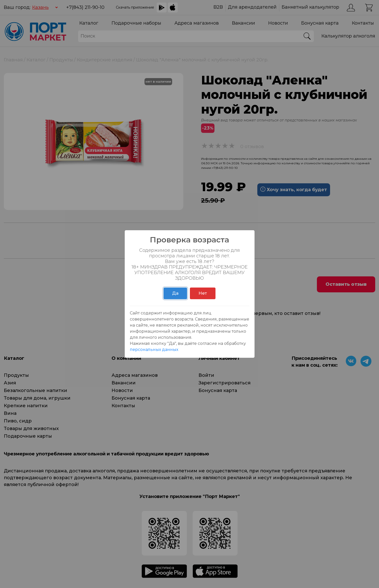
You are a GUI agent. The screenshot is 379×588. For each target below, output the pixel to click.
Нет (203, 293)
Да (175, 293)
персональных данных (154, 350)
